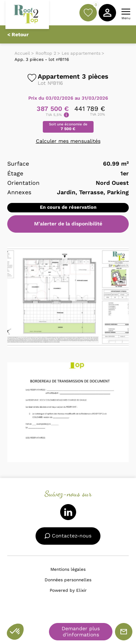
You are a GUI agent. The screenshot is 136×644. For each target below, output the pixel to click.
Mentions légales (68, 569)
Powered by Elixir (68, 590)
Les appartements (81, 53)
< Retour (18, 34)
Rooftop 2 (46, 53)
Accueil (22, 53)
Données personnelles (68, 580)
